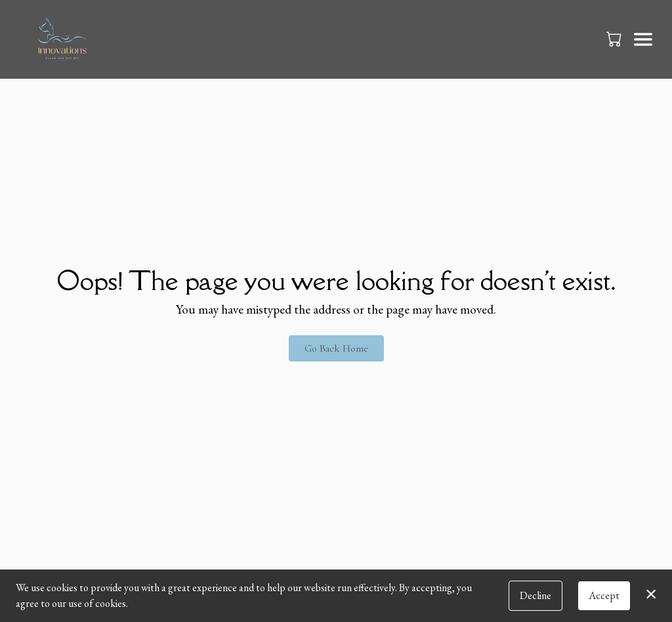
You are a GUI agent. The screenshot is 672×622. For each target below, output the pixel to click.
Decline (535, 595)
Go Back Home (336, 348)
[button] (615, 39)
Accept (604, 595)
